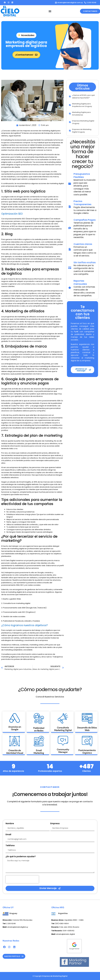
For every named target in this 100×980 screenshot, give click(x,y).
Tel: (53, 924)
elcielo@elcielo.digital (63, 934)
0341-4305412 (63, 931)
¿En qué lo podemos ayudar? (21, 857)
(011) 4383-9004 (62, 924)
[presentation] (22, 879)
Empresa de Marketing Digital (55, 976)
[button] (50, 11)
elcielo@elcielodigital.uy (15, 927)
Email (8, 835)
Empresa (55, 824)
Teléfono (10, 846)
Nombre (10, 824)
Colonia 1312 (13, 920)
